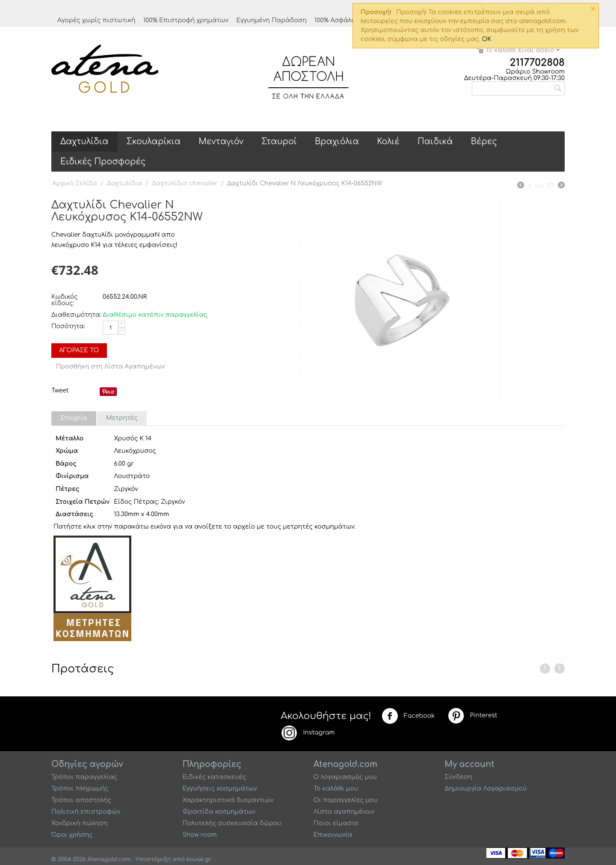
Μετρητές (122, 418)
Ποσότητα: (68, 326)
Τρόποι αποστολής (81, 800)
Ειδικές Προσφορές (103, 162)
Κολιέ (388, 141)
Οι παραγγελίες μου (346, 800)
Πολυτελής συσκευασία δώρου (232, 823)
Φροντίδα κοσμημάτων (219, 812)
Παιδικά (435, 141)
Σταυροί (279, 141)
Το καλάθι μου (336, 789)
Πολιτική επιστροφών (86, 812)
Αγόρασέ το (79, 350)
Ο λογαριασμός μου (345, 777)
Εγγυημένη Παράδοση (271, 20)
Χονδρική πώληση (80, 823)
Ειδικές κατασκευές (214, 777)
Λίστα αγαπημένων (344, 812)
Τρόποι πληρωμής (80, 789)
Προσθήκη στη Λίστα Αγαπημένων (111, 367)
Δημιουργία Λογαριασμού (486, 789)
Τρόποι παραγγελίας (84, 777)
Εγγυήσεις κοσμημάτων (219, 789)
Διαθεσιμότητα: (75, 315)
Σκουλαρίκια (154, 141)
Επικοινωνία (333, 835)
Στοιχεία (74, 418)
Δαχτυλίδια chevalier (185, 183)
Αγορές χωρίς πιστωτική (96, 20)
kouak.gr (199, 859)
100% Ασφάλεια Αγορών (351, 20)
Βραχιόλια (337, 141)
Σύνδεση (458, 777)
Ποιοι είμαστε (336, 823)
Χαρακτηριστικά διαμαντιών (228, 800)
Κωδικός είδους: (65, 300)
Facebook (408, 716)
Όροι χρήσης (72, 835)
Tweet (60, 391)
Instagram (308, 733)
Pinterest (472, 716)
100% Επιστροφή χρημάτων (186, 20)
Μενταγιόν (221, 141)
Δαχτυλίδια (84, 141)
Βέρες (484, 141)
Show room (199, 835)
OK (486, 39)
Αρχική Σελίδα (75, 183)
